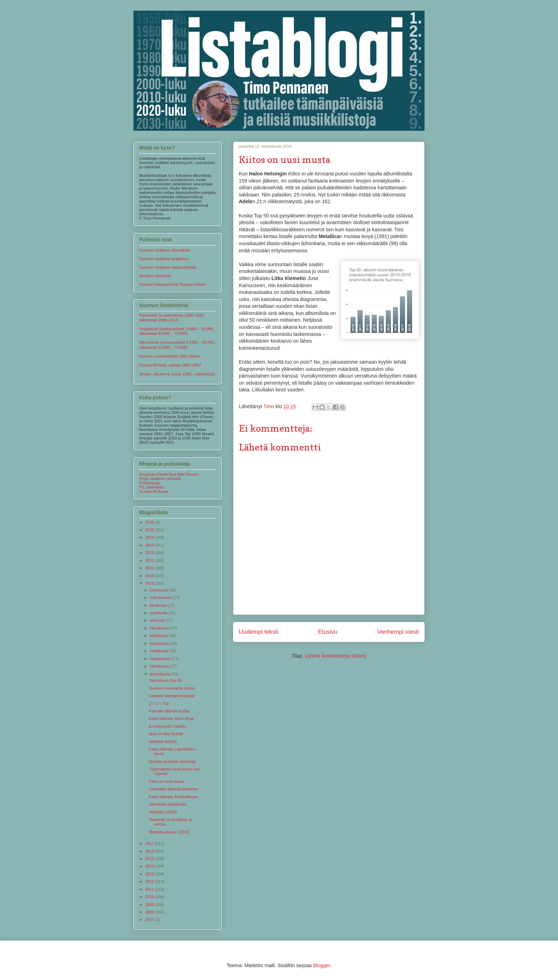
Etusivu (328, 632)
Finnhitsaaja (150, 483)
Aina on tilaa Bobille (166, 734)
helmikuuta (160, 666)
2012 (150, 881)
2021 (150, 560)
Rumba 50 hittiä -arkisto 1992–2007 (170, 365)
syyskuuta (159, 613)
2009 (150, 905)
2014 (150, 866)
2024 (150, 537)
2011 (150, 889)
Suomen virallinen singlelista (164, 259)
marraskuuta (161, 597)
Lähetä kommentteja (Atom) (335, 656)
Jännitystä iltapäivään (167, 804)
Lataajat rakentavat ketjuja (172, 696)
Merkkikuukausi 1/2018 (169, 832)
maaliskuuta (161, 659)
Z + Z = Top (159, 704)
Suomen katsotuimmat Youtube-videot (172, 284)
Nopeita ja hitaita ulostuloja (172, 762)
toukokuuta (160, 643)
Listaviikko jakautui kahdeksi (173, 789)
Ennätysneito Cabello (167, 726)
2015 (150, 859)
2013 (150, 874)
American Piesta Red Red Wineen (169, 474)
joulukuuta (159, 590)
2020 (150, 568)
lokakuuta (159, 605)
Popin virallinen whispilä (160, 479)
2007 (150, 920)
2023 (150, 545)
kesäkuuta (159, 636)
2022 (150, 553)
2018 (150, 583)
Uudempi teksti (259, 632)
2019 (150, 576)
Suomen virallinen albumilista (164, 250)
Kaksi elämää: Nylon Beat (171, 718)
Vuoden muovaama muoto (172, 688)
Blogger (322, 965)
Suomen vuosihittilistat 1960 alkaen (170, 356)
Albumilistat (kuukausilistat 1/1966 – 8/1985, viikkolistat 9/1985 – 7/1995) (177, 345)
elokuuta (158, 620)
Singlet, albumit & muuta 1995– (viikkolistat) (177, 374)
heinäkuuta (160, 628)
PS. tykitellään (152, 487)
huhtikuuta (159, 651)
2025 (150, 530)
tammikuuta (160, 674)
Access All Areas (154, 491)
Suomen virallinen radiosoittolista (168, 267)
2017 (150, 843)
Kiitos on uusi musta (166, 781)
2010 (150, 897)
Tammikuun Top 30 (165, 680)
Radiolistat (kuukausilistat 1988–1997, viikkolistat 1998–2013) (172, 318)
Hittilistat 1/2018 (163, 812)
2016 (150, 851)
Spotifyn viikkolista (155, 276)
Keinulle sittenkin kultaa (169, 711)
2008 (150, 912)
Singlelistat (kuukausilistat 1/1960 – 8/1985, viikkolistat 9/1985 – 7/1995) (177, 331)
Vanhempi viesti (398, 632)
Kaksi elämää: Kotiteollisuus (173, 797)
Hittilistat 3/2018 (163, 742)
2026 (150, 522)
